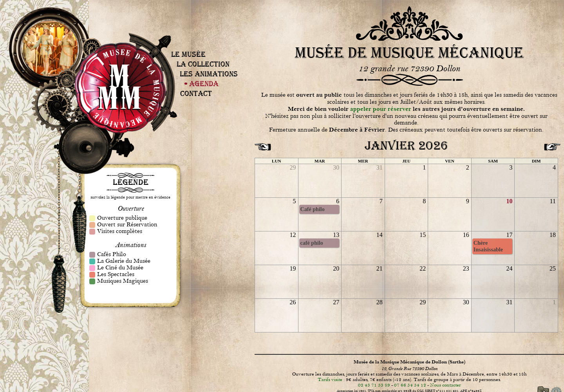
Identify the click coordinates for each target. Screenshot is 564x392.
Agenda (204, 84)
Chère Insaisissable (488, 246)
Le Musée (188, 54)
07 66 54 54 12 (410, 385)
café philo (312, 243)
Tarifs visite (330, 379)
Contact (196, 93)
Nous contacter (446, 385)
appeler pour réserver (381, 109)
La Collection (203, 64)
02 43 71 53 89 (374, 385)
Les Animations (209, 74)
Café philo (313, 209)
